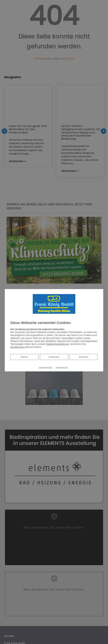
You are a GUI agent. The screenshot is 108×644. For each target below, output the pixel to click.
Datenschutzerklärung (57, 344)
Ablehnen (24, 357)
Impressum (62, 368)
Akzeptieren (84, 357)
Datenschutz (46, 368)
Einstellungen (54, 357)
